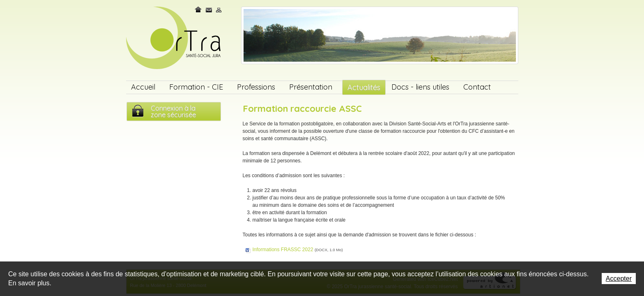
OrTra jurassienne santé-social (174, 38)
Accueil (143, 87)
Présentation (311, 87)
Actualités (364, 87)
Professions (256, 87)
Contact (209, 10)
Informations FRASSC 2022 (298, 250)
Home (199, 10)
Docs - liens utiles (420, 87)
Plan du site (219, 10)
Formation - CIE (196, 87)
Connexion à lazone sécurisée (173, 111)
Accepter (619, 279)
